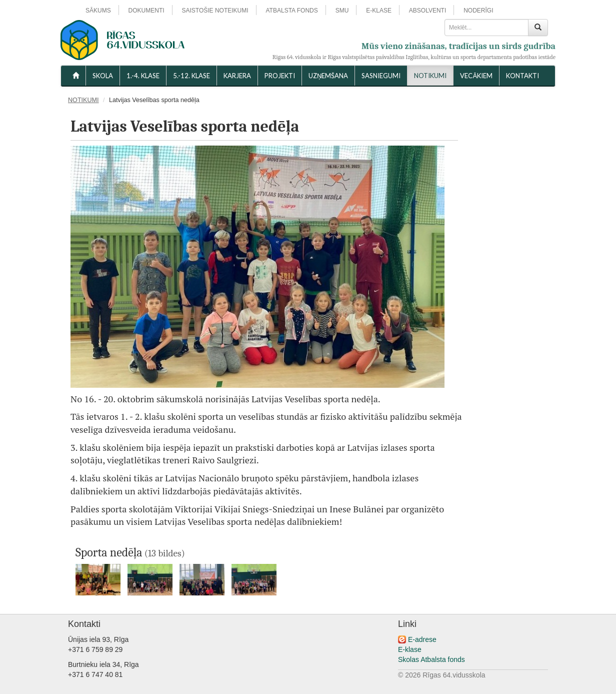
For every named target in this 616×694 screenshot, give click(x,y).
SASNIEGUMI (381, 76)
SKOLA (103, 76)
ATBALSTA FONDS (292, 11)
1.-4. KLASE (143, 76)
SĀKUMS (98, 11)
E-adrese (422, 639)
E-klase (410, 649)
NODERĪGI (478, 11)
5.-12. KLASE (191, 76)
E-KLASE (379, 11)
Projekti (280, 76)
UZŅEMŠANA (328, 76)
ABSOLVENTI (427, 11)
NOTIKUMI (430, 76)
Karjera (237, 76)
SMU (342, 11)
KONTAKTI (522, 76)
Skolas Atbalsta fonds (431, 659)
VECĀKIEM (476, 76)
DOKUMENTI (146, 11)
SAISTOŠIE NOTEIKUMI (215, 11)
